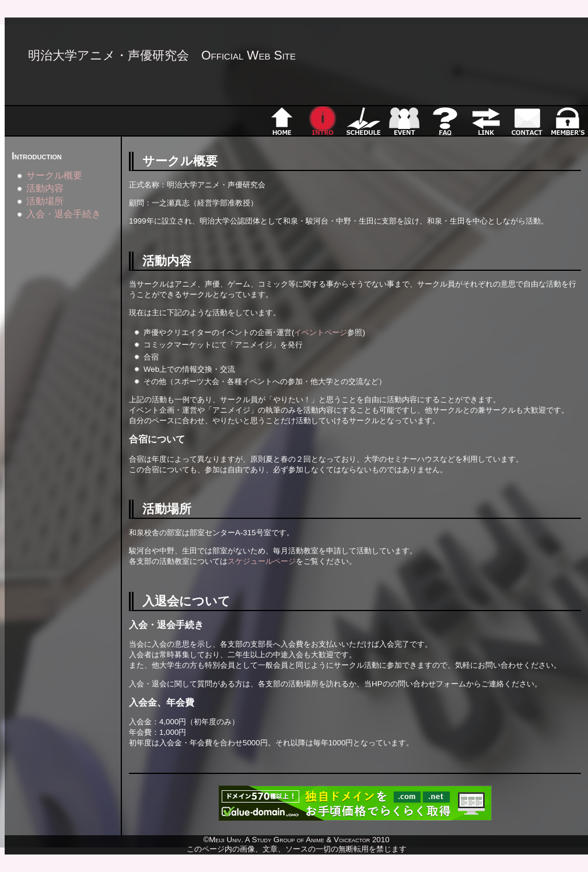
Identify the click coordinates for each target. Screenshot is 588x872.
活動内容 (45, 188)
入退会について (186, 601)
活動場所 (45, 201)
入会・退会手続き (64, 214)
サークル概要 (54, 175)
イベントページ (321, 332)
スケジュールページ (262, 561)
